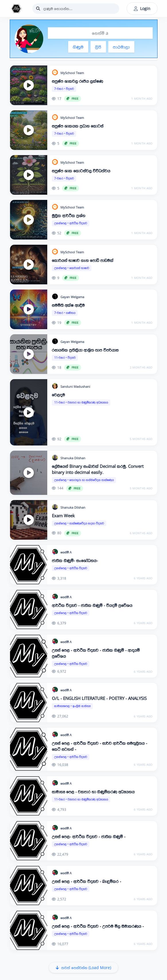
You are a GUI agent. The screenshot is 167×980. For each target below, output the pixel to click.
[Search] (76, 9)
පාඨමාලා (121, 47)
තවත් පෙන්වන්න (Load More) (83, 968)
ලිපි (98, 47)
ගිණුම (78, 47)
